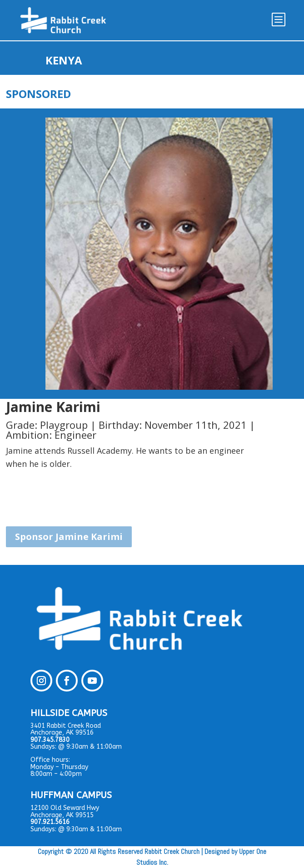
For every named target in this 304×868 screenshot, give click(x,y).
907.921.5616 (50, 822)
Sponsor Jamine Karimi (69, 537)
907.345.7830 (50, 740)
